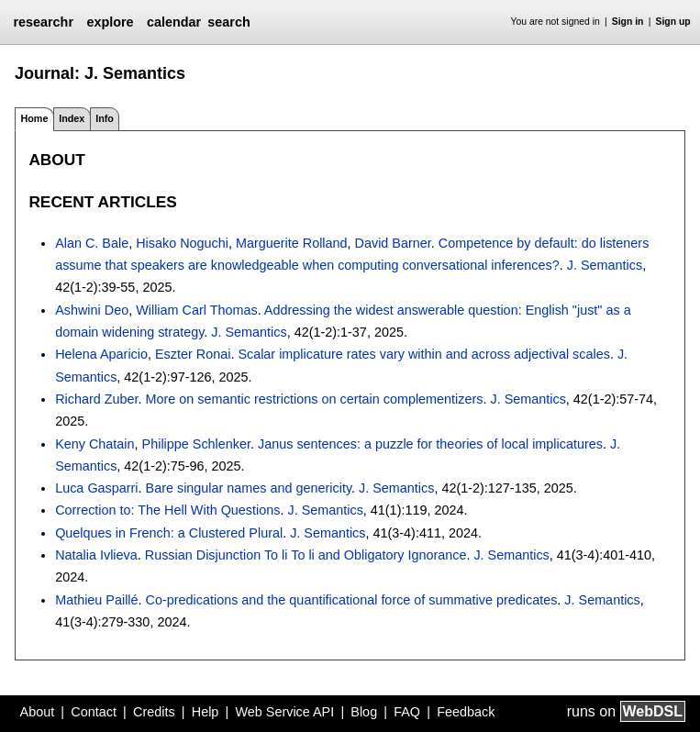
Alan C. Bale (92, 243)
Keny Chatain (94, 444)
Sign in (628, 22)
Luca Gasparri (96, 488)
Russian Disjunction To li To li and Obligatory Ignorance (306, 555)
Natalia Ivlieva (96, 555)
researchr (43, 22)
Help (206, 712)
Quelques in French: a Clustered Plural (169, 533)
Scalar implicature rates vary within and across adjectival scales (424, 354)
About (38, 712)
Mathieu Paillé (96, 600)
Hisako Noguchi (182, 243)
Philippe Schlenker (196, 444)
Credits (154, 712)
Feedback (466, 712)
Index (72, 118)
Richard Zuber (96, 399)
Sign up (673, 22)
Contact (94, 712)
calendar (174, 22)
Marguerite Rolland (292, 243)
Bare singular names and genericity (249, 488)
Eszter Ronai (193, 354)
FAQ (407, 712)
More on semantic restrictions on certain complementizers (315, 399)
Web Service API (284, 712)
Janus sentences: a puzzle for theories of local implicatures (430, 444)
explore (110, 22)
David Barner (393, 243)
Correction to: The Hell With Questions (167, 510)
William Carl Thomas (196, 310)
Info (105, 118)
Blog (364, 712)
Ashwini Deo (92, 310)
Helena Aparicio (101, 354)
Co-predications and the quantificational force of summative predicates (352, 600)
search (228, 22)
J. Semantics (605, 265)
